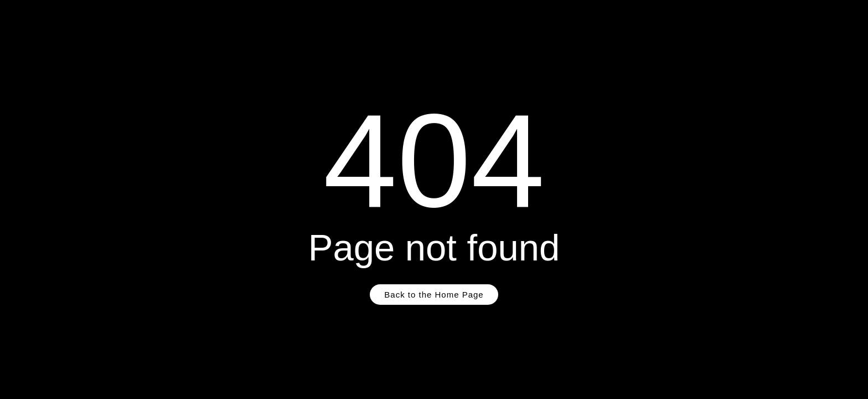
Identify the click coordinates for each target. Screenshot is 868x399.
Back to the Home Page (434, 295)
